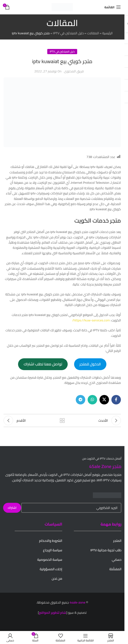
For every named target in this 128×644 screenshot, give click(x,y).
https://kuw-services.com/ (91, 320)
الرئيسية (107, 33)
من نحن (57, 578)
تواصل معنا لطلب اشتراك (43, 364)
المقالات (93, 33)
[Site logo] (62, 7)
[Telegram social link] (81, 400)
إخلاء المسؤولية (51, 569)
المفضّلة (115, 569)
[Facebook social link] (116, 400)
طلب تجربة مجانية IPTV (106, 550)
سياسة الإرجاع (53, 550)
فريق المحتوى (74, 71)
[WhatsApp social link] (92, 400)
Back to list (62, 421)
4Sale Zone (100, 466)
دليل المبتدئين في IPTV (68, 33)
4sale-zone (77, 602)
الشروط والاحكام (51, 541)
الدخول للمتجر (90, 364)
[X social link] (104, 400)
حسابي (116, 560)
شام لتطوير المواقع (53, 613)
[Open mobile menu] (113, 7)
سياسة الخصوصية (50, 560)
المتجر (117, 541)
